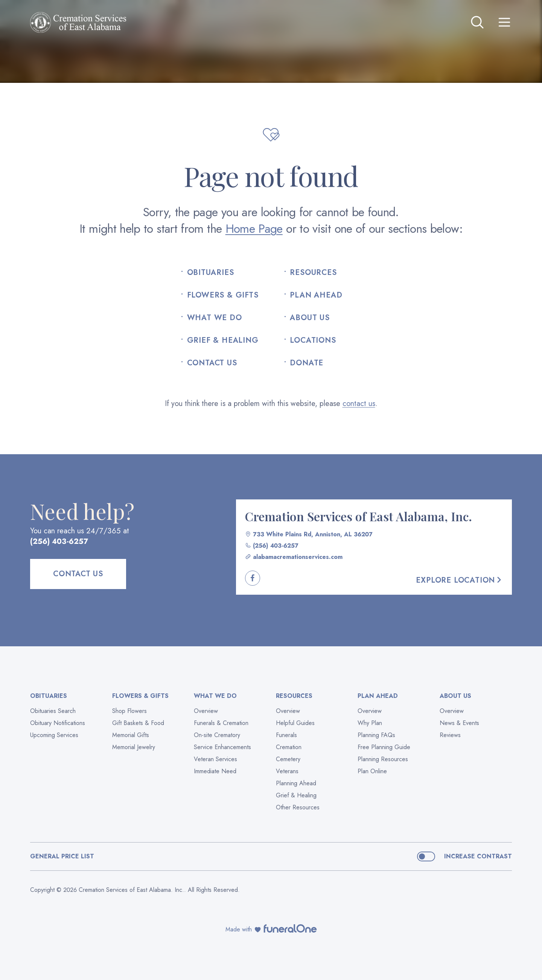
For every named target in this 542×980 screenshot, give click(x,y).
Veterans (287, 771)
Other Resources (298, 807)
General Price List (62, 856)
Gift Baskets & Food (138, 723)
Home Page (254, 229)
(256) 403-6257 (59, 541)
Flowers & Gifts (223, 295)
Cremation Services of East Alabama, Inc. (359, 516)
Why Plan (370, 723)
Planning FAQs (376, 735)
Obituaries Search (53, 711)
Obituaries (211, 273)
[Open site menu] (504, 22)
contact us (359, 404)
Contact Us (212, 363)
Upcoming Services (54, 735)
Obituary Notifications (58, 723)
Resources (313, 273)
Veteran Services (215, 759)
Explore (459, 580)
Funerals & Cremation (221, 723)
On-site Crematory (217, 735)
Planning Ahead (296, 783)
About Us (310, 318)
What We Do (215, 318)
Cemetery (288, 759)
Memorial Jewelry (134, 747)
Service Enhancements (222, 747)
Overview (206, 711)
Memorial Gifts (131, 735)
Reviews (450, 735)
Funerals (286, 735)
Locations (313, 340)
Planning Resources (383, 759)
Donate (307, 363)
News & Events (459, 723)
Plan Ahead (316, 295)
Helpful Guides (295, 723)
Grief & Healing (223, 340)
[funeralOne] (290, 928)
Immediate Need (215, 771)
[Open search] (477, 22)
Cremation (289, 747)
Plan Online (372, 771)
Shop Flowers (129, 711)
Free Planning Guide (384, 747)
